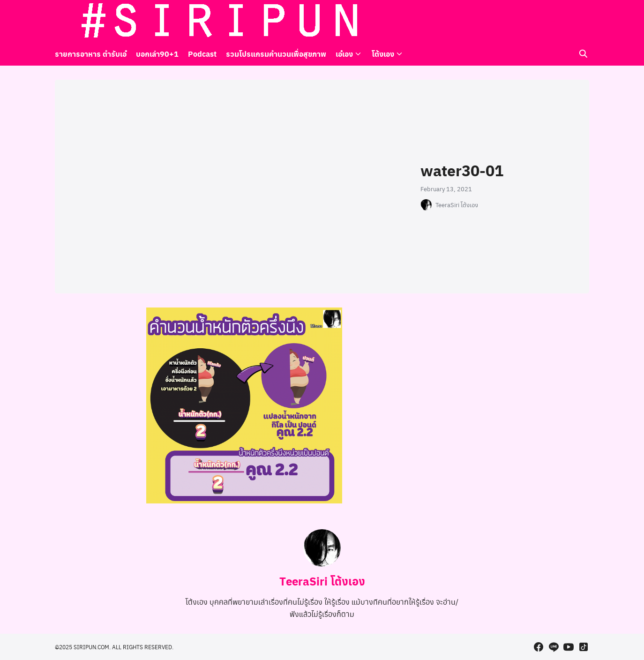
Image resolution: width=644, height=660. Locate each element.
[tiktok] (584, 21)
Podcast (202, 54)
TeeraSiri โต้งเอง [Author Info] (322, 581)
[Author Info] (322, 564)
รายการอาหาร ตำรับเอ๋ (91, 54)
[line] (554, 21)
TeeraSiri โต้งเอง (457, 205)
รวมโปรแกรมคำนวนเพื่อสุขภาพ (276, 54)
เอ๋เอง (344, 54)
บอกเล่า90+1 (157, 54)
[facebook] (539, 21)
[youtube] (569, 21)
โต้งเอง (383, 54)
